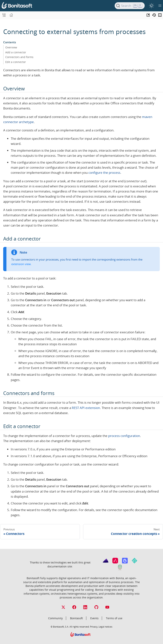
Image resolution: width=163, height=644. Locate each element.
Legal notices (105, 627)
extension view (21, 264)
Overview (11, 47)
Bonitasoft (76, 618)
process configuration (124, 436)
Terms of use (114, 618)
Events (94, 618)
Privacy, (94, 627)
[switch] (151, 6)
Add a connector (16, 52)
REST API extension (86, 408)
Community (55, 618)
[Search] (130, 6)
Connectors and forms (19, 57)
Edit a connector (16, 62)
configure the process (104, 173)
